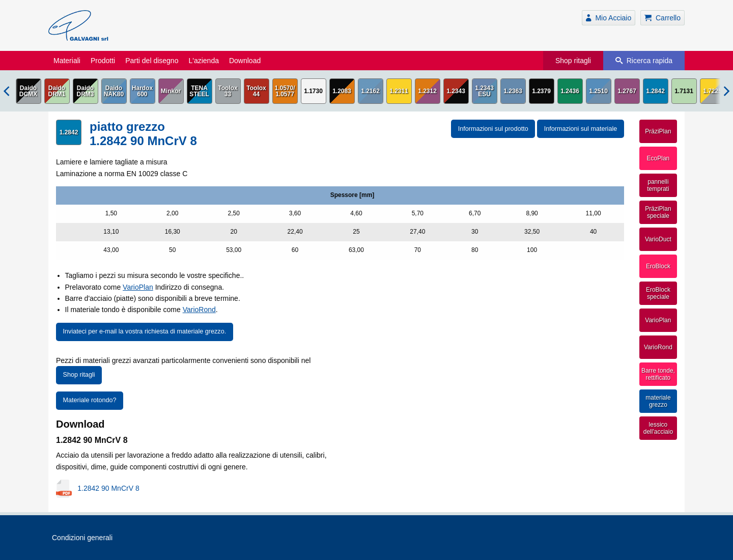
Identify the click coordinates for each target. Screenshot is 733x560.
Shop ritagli (573, 61)
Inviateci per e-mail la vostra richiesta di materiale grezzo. (145, 331)
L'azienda (204, 61)
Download (245, 61)
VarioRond (199, 310)
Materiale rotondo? (90, 400)
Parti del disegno (152, 61)
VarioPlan (138, 287)
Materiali (67, 61)
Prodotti (103, 61)
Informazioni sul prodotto (493, 129)
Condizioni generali (82, 538)
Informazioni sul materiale (581, 129)
